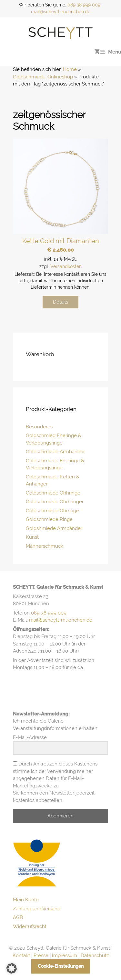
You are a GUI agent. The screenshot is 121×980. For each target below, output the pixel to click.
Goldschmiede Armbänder (55, 452)
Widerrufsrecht (30, 926)
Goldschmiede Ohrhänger (55, 502)
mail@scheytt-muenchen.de (61, 12)
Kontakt (21, 955)
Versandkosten (66, 266)
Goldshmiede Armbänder (54, 528)
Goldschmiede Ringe (49, 519)
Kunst (32, 537)
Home (70, 69)
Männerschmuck (45, 546)
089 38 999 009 (84, 5)
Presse (41, 955)
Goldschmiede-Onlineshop (43, 77)
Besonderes (39, 427)
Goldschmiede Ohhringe (53, 493)
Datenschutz (95, 955)
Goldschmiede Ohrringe (52, 511)
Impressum (65, 955)
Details (60, 302)
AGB (18, 917)
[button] (12, 968)
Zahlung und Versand (37, 909)
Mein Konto (26, 900)
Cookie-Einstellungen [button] (61, 966)
